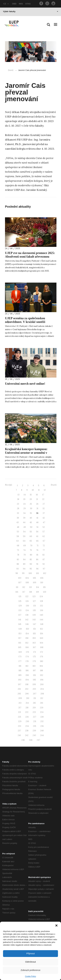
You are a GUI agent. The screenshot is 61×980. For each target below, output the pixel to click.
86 (37, 560)
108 (27, 583)
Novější (8, 485)
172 (42, 652)
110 (42, 583)
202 (27, 689)
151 (35, 629)
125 (20, 601)
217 (20, 708)
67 (44, 541)
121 (20, 596)
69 (25, 546)
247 (38, 740)
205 (19, 694)
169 (20, 652)
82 (44, 555)
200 (42, 684)
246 (31, 740)
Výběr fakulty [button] (31, 11)
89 (24, 564)
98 (17, 573)
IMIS (21, 4)
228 (42, 717)
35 (31, 513)
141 (20, 620)
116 (17, 592)
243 (34, 735)
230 (27, 721)
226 (27, 717)
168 (42, 647)
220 (42, 708)
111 (17, 587)
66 (37, 541)
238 (27, 731)
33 (18, 513)
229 (20, 721)
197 (20, 684)
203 (34, 689)
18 (18, 499)
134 (27, 610)
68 (18, 546)
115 (44, 587)
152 (42, 629)
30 (31, 508)
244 (42, 735)
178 (27, 661)
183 (34, 666)
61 (37, 536)
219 (34, 708)
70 (31, 546)
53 (18, 532)
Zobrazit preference (30, 970)
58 (18, 536)
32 (44, 508)
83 (18, 560)
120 (45, 592)
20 (31, 499)
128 (42, 601)
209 (20, 698)
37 (44, 513)
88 (18, 564)
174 (27, 657)
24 (24, 504)
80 (31, 555)
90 (31, 564)
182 (27, 666)
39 (24, 518)
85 (31, 560)
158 (27, 638)
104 (27, 578)
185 (20, 671)
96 (37, 569)
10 (33, 490)
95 (31, 569)
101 (37, 573)
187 (34, 671)
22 (43, 499)
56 (37, 532)
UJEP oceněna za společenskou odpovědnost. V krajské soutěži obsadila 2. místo (25, 322)
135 (34, 610)
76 (37, 550)
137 (20, 615)
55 (31, 532)
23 (18, 504)
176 (42, 657)
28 (18, 508)
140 (42, 615)
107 (20, 583)
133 (20, 610)
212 (42, 698)
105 (34, 578)
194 (27, 680)
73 (18, 550)
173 (20, 657)
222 (27, 712)
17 (43, 495)
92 (44, 564)
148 (42, 624)
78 (18, 555)
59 (24, 536)
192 (42, 675)
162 (27, 643)
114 (37, 587)
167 (34, 647)
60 (31, 536)
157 (20, 638)
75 (31, 550)
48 (18, 527)
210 (28, 698)
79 (25, 555)
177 (20, 661)
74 (24, 550)
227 (35, 717)
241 (19, 735)
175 (34, 657)
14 (25, 495)
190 (27, 675)
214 (27, 703)
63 (18, 541)
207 (35, 694)
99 (23, 573)
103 (20, 578)
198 (27, 684)
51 (37, 527)
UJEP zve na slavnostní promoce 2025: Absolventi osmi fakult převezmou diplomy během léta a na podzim (30, 257)
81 (37, 555)
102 (45, 573)
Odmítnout (30, 962)
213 (20, 703)
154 (27, 634)
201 (19, 689)
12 (45, 490)
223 (34, 712)
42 (44, 518)
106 (42, 578)
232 (42, 721)
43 (18, 522)
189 (20, 675)
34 (24, 513)
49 (25, 527)
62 (44, 536)
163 (34, 643)
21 (37, 499)
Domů (11, 70)
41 (37, 518)
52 (44, 527)
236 (42, 726)
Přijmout (30, 953)
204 (42, 689)
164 (42, 643)
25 (31, 504)
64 (24, 541)
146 (27, 624)
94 (24, 569)
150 (27, 629)
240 (42, 731)
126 (27, 601)
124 (41, 596)
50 (31, 527)
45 (31, 522)
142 (27, 620)
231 (35, 721)
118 (31, 592)
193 (20, 680)
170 (27, 652)
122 (27, 596)
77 (44, 550)
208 (42, 694)
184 (41, 666)
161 (20, 643)
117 (24, 592)
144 (42, 620)
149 (20, 629)
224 (42, 712)
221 (19, 712)
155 (34, 634)
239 (34, 731)
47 (44, 522)
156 (42, 634)
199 (34, 684)
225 (19, 717)
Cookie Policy (31, 976)
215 (34, 703)
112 (24, 587)
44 (24, 522)
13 (19, 495)
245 (23, 740)
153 (20, 634)
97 (44, 569)
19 (24, 499)
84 (24, 560)
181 (20, 666)
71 (37, 546)
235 (35, 726)
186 (27, 671)
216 (42, 703)
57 (44, 532)
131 (35, 606)
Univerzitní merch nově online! (25, 384)
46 (37, 522)
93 (18, 569)
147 (34, 624)
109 (35, 583)
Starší (54, 485)
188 (42, 671)
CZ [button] (6, 4)
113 (31, 587)
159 (34, 638)
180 (42, 661)
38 (18, 518)
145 (20, 624)
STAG (28, 4)
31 (37, 508)
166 (27, 647)
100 (30, 573)
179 (34, 661)
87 (44, 560)
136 (42, 610)
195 (34, 680)
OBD (14, 4)
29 (25, 508)
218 (27, 708)
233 (19, 726)
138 (27, 615)
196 (42, 680)
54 (24, 532)
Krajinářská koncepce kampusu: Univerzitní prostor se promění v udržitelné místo (26, 453)
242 (27, 735)
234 (27, 726)
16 (37, 495)
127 (34, 601)
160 (42, 638)
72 (44, 546)
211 (35, 698)
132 (42, 606)
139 (34, 615)
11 (39, 490)
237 (19, 731)
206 (27, 694)
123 (34, 596)
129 (20, 606)
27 (44, 504)
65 (31, 541)
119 (37, 592)
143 (34, 620)
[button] (56, 925)
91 (37, 564)
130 (27, 606)
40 (31, 518)
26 (37, 504)
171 (35, 652)
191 (34, 675)
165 (20, 647)
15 (31, 495)
